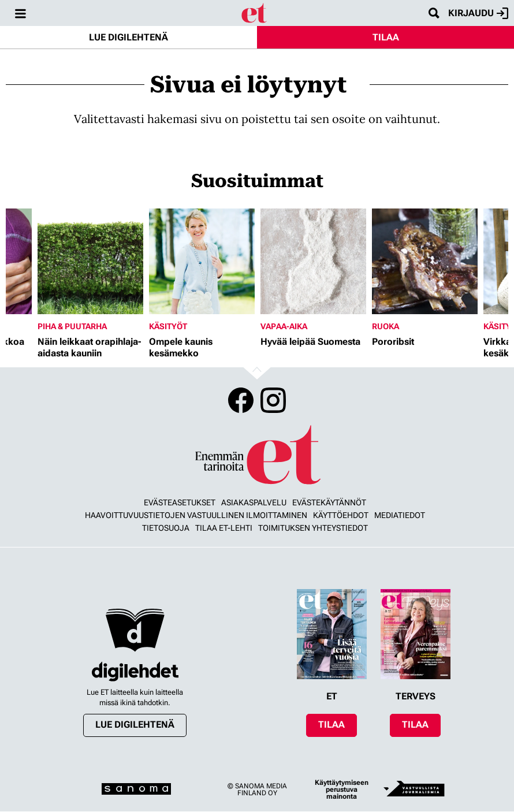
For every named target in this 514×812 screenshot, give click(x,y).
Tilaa (386, 37)
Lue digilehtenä (128, 37)
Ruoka (385, 326)
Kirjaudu (478, 13)
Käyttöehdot (341, 515)
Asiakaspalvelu (254, 502)
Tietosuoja (166, 528)
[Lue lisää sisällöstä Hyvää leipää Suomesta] (313, 261)
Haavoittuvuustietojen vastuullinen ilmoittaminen (196, 515)
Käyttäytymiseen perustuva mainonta (342, 789)
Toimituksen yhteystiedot (313, 528)
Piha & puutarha (72, 326)
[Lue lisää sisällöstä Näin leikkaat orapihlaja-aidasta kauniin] (90, 261)
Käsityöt (168, 326)
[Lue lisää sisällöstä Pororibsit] (425, 261)
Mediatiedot (400, 515)
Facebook (241, 400)
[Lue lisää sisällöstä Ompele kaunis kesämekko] (202, 261)
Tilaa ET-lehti (224, 528)
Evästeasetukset (180, 502)
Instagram (273, 400)
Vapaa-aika (284, 326)
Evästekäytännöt (329, 502)
